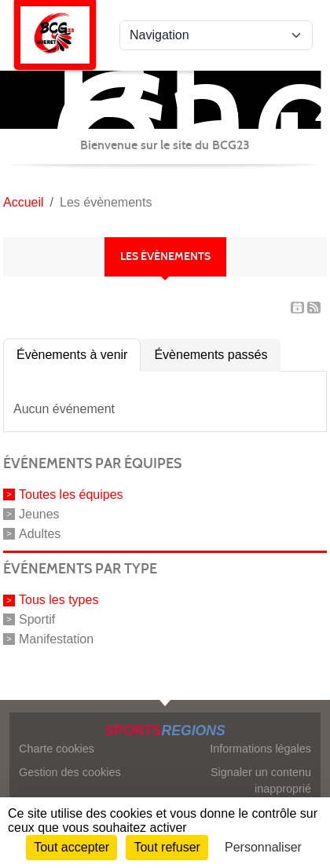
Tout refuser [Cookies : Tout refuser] (167, 847)
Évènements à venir (72, 355)
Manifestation (56, 639)
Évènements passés (211, 355)
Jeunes (39, 514)
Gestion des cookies (70, 772)
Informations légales (260, 749)
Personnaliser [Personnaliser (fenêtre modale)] (263, 847)
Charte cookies (57, 749)
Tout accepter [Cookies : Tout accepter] (71, 847)
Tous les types (59, 600)
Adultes (40, 533)
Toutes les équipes (71, 494)
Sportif (37, 619)
